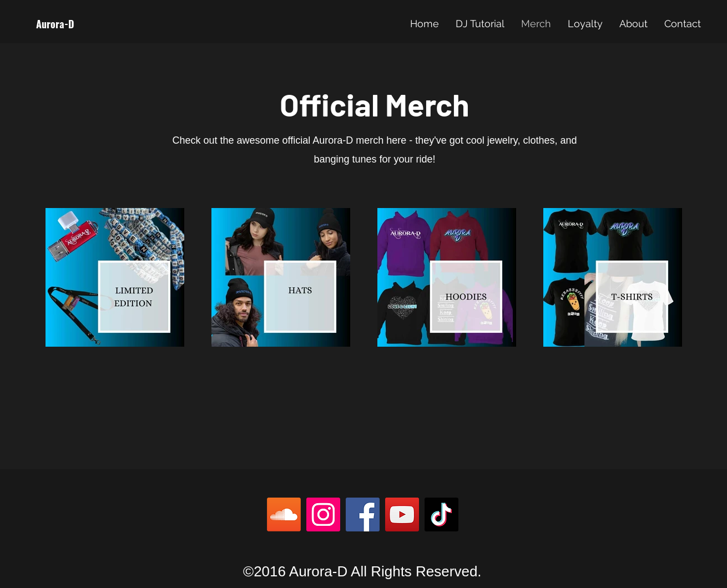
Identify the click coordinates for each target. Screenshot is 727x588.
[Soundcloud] (284, 514)
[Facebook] (363, 514)
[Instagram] (323, 514)
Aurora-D (55, 24)
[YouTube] (402, 514)
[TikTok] (441, 514)
